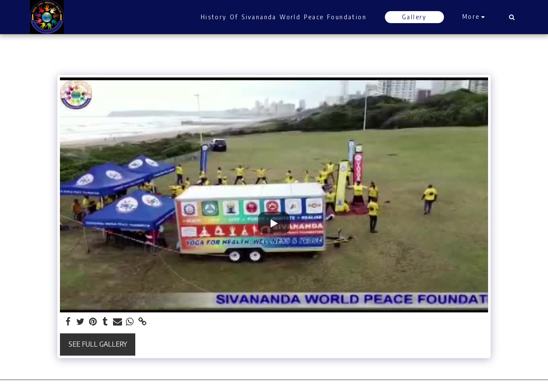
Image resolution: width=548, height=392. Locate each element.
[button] (512, 17)
